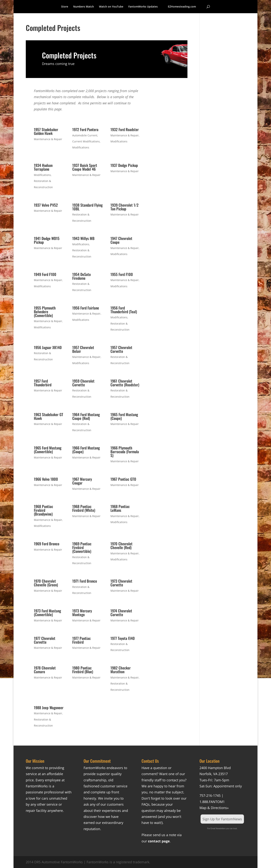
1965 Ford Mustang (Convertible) (48, 450)
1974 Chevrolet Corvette (121, 613)
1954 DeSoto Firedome (81, 276)
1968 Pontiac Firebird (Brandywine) (43, 510)
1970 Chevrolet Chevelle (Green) (46, 583)
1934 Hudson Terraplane (43, 167)
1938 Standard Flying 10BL (87, 207)
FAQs (146, 804)
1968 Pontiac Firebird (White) (84, 508)
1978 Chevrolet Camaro (45, 670)
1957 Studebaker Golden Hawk (46, 131)
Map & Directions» (214, 808)
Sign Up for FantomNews (222, 819)
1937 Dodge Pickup (124, 165)
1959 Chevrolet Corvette (83, 383)
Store (65, 7)
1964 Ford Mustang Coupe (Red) (86, 416)
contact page (159, 841)
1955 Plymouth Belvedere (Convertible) (45, 312)
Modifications (81, 147)
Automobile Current (85, 135)
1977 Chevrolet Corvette (45, 640)
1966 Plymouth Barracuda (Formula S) (125, 452)
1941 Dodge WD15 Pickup (47, 240)
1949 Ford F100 (45, 274)
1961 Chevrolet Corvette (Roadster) (125, 383)
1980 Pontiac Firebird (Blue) (83, 670)
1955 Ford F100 (122, 274)
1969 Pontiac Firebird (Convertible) (82, 547)
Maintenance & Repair (48, 139)
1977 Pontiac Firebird (81, 640)
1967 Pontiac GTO (123, 479)
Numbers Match (84, 7)
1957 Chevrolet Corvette (121, 349)
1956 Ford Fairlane (86, 308)
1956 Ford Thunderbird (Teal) (124, 310)
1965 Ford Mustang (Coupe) (124, 416)
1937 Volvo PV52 (46, 205)
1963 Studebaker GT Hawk (49, 416)
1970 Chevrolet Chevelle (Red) (121, 546)
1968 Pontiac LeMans (120, 508)
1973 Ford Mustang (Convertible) (47, 613)
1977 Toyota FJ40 (123, 638)
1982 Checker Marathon (121, 670)
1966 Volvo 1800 (46, 479)
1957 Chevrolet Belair (83, 349)
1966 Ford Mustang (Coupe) (86, 450)
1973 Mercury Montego (82, 613)
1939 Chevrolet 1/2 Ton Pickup (124, 207)
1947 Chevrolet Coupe (121, 240)
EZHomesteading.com (182, 7)
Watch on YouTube (111, 7)
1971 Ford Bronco (85, 581)
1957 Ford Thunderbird (43, 383)
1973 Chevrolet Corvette (121, 583)
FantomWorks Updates (143, 7)
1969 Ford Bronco (47, 544)
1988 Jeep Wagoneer (49, 708)
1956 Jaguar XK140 (48, 347)
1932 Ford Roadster (125, 129)
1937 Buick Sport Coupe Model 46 (85, 167)
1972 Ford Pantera (85, 129)
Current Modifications (86, 141)
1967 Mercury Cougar (82, 481)
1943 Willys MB (83, 238)
